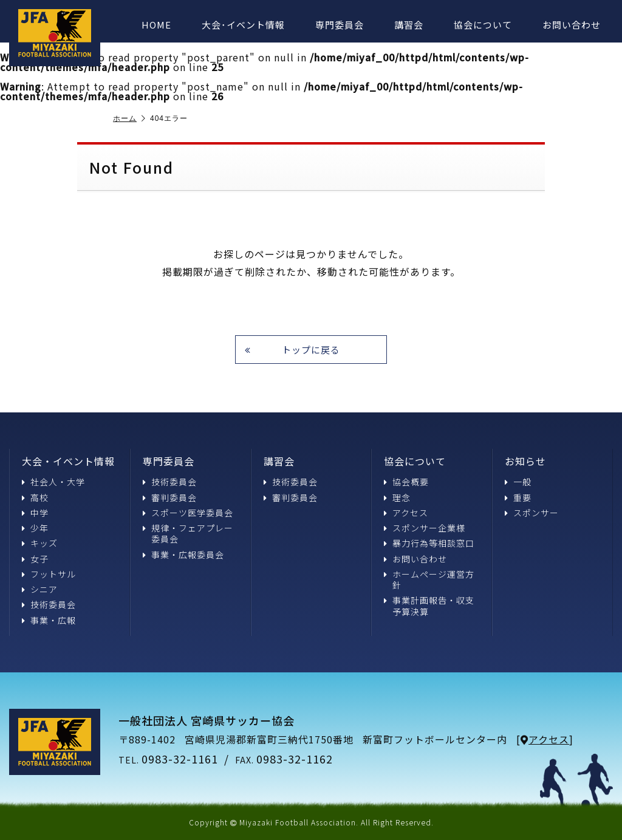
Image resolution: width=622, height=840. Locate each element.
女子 (35, 558)
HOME (156, 25)
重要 (518, 497)
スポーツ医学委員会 (188, 513)
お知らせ (525, 461)
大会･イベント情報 (243, 25)
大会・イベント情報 (68, 461)
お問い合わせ (572, 25)
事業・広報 (49, 620)
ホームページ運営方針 (429, 579)
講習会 (409, 25)
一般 (518, 482)
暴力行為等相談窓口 (429, 543)
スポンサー (532, 513)
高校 (35, 497)
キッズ (40, 543)
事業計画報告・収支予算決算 (429, 606)
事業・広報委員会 (183, 554)
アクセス (406, 513)
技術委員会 (49, 604)
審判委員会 (170, 497)
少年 (35, 528)
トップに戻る (292, 350)
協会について (483, 25)
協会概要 (406, 482)
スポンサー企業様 (425, 528)
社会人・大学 (53, 482)
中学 (35, 513)
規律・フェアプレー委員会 (188, 533)
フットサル (49, 574)
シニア (40, 589)
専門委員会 (340, 25)
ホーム (129, 118)
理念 (397, 497)
